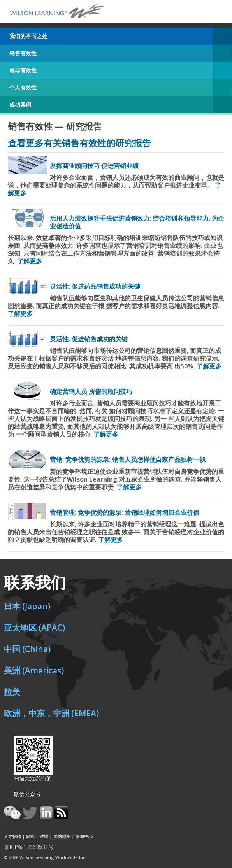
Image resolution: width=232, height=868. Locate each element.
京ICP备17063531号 (29, 847)
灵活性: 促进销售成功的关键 (89, 339)
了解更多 (30, 261)
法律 (44, 836)
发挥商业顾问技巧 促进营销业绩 (94, 166)
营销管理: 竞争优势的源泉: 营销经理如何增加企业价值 (125, 512)
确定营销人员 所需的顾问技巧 (91, 391)
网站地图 (62, 836)
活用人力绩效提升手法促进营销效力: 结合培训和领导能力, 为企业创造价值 (137, 222)
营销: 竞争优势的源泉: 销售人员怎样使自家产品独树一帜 (128, 459)
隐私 (30, 836)
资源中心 (84, 836)
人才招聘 (12, 836)
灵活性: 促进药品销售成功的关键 (95, 286)
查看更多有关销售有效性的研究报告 (79, 143)
